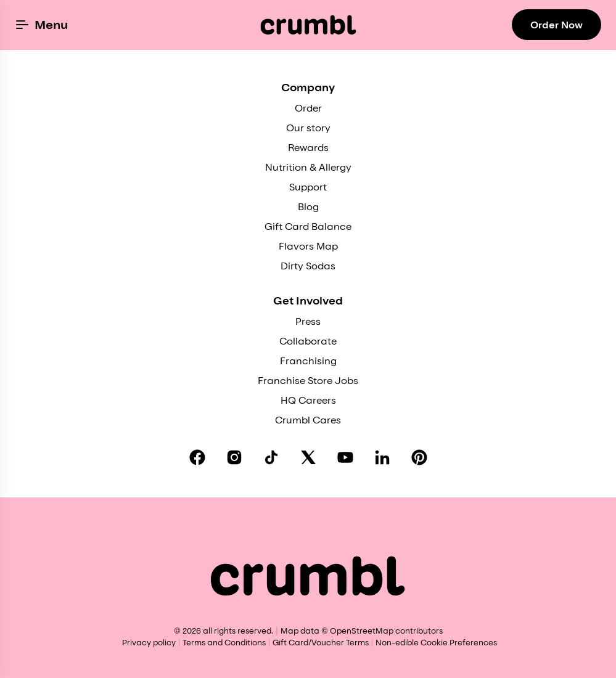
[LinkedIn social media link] (382, 457)
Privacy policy (149, 643)
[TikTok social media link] (271, 457)
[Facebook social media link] (197, 457)
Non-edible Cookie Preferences (436, 643)
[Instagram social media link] (234, 457)
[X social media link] (308, 457)
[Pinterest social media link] (419, 457)
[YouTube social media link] (345, 457)
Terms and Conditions (224, 643)
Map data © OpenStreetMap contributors (362, 631)
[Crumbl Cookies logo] (308, 25)
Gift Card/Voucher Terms (321, 643)
